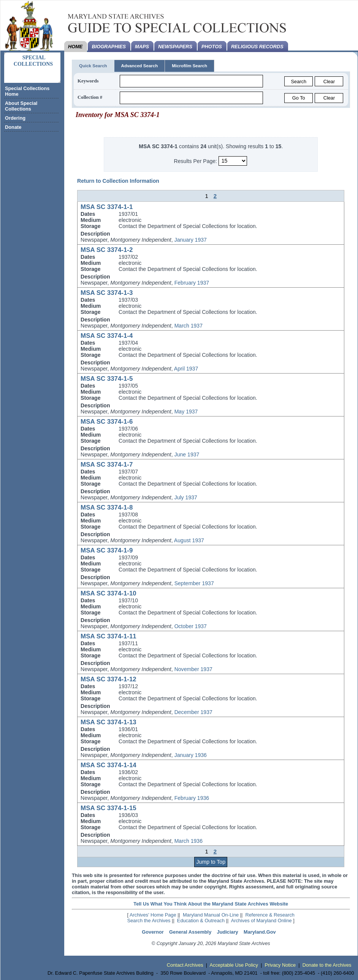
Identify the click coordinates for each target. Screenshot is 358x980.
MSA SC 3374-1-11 (109, 636)
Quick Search (93, 66)
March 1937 (189, 326)
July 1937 (186, 497)
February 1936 (192, 798)
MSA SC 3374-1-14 (109, 765)
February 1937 (192, 283)
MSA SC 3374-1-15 (109, 808)
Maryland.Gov (260, 932)
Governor (153, 932)
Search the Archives (149, 921)
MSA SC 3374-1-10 (109, 593)
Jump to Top (211, 862)
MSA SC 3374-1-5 (107, 379)
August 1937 (189, 540)
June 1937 (187, 454)
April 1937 (186, 369)
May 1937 (186, 412)
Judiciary (228, 932)
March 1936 (189, 841)
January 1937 (191, 240)
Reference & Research (270, 915)
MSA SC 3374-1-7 (107, 465)
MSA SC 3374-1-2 (107, 250)
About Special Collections (21, 106)
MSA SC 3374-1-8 (107, 507)
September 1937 (194, 583)
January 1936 (191, 755)
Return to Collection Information (118, 181)
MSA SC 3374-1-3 (107, 293)
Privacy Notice (280, 965)
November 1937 (193, 669)
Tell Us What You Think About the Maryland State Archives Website (211, 904)
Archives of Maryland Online (261, 921)
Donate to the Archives (327, 965)
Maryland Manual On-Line (211, 915)
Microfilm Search (189, 66)
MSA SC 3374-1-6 (107, 422)
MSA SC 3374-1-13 (109, 722)
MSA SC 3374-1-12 (109, 679)
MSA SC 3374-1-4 (107, 336)
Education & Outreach (201, 921)
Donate (13, 127)
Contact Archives (185, 965)
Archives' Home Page (153, 915)
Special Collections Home (27, 91)
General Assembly (190, 932)
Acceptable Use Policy (234, 965)
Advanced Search (140, 66)
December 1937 (193, 712)
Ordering (15, 118)
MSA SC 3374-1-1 (107, 207)
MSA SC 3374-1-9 (107, 550)
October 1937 (191, 626)
